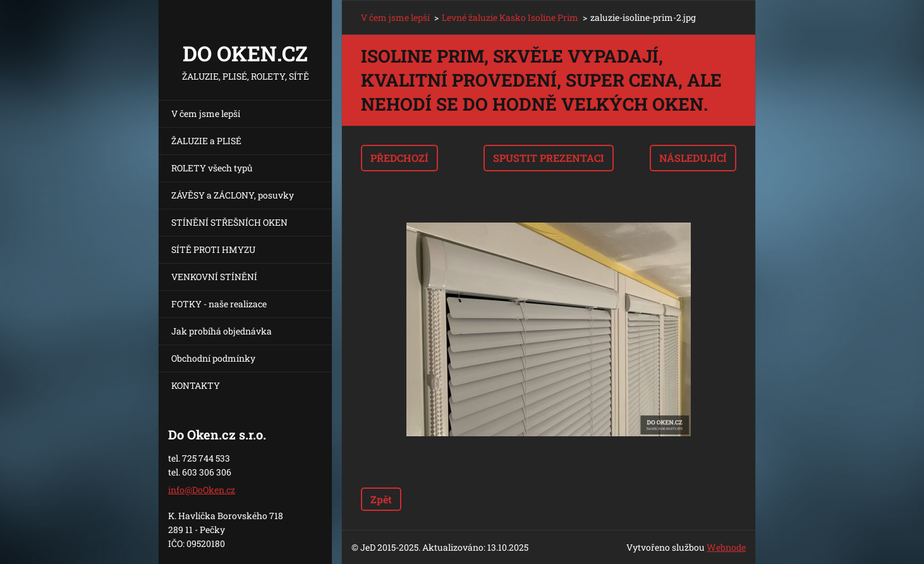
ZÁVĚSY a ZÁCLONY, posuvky (233, 195)
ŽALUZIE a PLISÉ (206, 141)
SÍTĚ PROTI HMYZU (213, 249)
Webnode (726, 547)
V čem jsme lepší (206, 113)
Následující (693, 158)
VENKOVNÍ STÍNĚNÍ (214, 277)
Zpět (381, 499)
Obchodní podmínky (213, 358)
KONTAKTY (196, 385)
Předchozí (399, 158)
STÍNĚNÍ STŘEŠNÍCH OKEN (229, 222)
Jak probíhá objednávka (222, 331)
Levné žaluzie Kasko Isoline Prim (510, 17)
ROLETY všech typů (212, 168)
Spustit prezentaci (549, 158)
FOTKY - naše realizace (219, 304)
